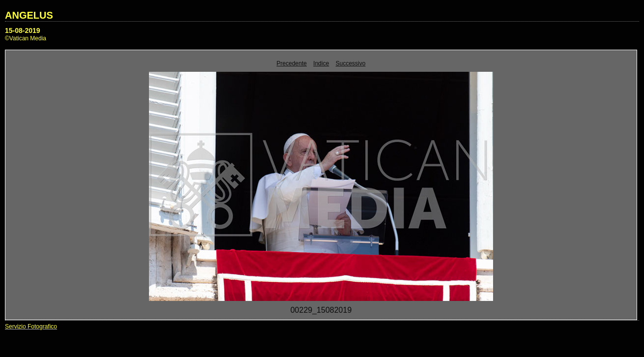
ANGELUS (29, 15)
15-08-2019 (23, 30)
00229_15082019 (321, 310)
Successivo (351, 63)
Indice (321, 63)
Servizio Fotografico (31, 327)
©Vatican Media (26, 38)
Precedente (292, 63)
